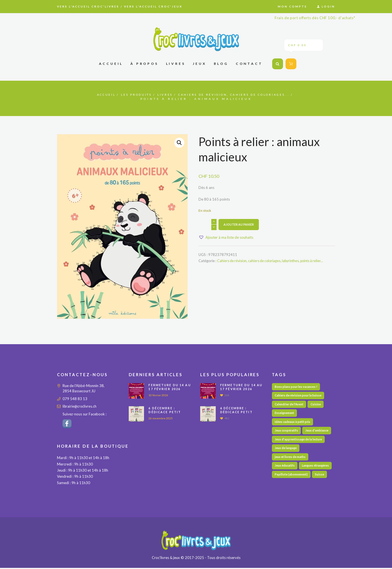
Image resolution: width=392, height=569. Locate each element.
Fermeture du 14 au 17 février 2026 (170, 387)
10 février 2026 (159, 395)
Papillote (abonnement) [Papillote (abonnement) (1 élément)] (292, 487)
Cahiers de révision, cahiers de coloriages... (242, 95)
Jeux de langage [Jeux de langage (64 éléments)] (286, 451)
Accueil (86, 95)
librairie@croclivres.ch (80, 406)
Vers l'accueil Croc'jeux (153, 6)
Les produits (122, 95)
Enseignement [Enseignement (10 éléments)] (285, 414)
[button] (179, 143)
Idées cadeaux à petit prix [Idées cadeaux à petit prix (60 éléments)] (293, 423)
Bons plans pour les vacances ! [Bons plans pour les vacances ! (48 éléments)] (297, 387)
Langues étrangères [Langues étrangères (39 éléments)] (289, 478)
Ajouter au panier (239, 224)
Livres (157, 95)
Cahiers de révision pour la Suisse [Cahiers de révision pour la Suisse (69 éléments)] (299, 396)
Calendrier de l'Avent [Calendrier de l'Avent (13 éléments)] (290, 405)
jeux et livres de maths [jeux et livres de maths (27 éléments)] (291, 460)
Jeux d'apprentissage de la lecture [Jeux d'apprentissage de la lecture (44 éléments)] (299, 442)
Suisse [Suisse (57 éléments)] (321, 487)
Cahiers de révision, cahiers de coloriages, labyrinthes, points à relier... (273, 261)
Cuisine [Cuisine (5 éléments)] (318, 405)
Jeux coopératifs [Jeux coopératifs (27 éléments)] (287, 433)
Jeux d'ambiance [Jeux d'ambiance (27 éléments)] (319, 433)
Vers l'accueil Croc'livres (88, 6)
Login (328, 6)
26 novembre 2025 (161, 418)
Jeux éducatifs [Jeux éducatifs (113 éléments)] (285, 469)
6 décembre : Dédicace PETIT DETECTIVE (165, 412)
